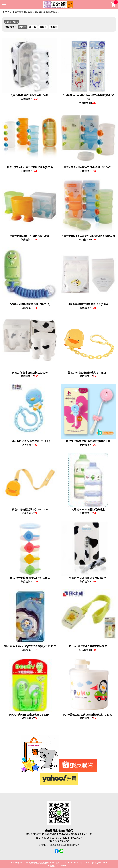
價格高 (53, 27)
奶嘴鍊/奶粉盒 (50, 12)
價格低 (43, 27)
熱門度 (22, 27)
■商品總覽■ (19, 12)
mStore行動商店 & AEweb (95, 862)
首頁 (7, 12)
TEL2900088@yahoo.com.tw (64, 845)
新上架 (33, 27)
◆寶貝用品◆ (34, 12)
